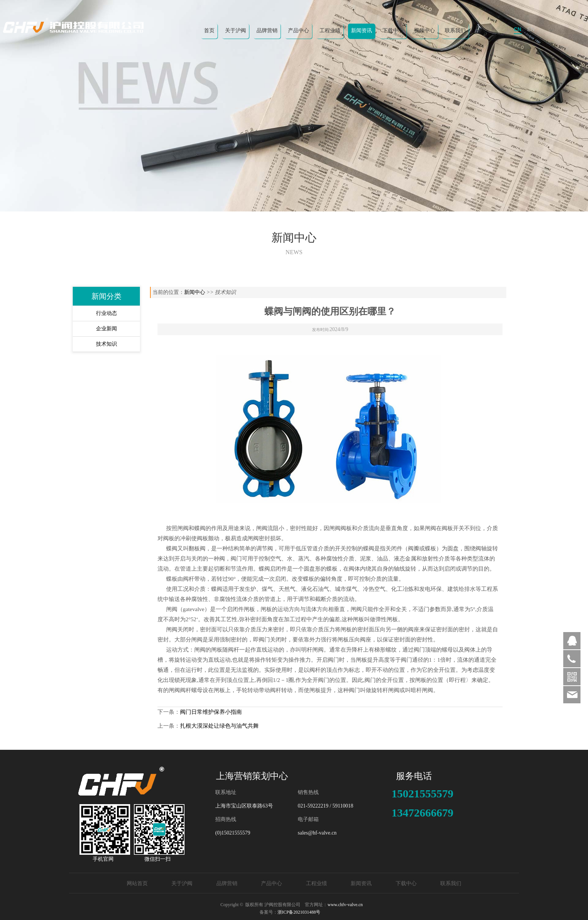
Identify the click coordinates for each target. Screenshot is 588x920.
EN (531, 29)
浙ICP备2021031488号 (299, 912)
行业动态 (106, 313)
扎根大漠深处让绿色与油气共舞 (219, 726)
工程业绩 (330, 31)
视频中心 (424, 31)
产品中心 (298, 31)
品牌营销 (267, 31)
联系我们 (455, 31)
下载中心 (393, 31)
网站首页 (137, 883)
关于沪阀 (235, 31)
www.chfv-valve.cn (345, 905)
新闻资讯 (361, 31)
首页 (209, 31)
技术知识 (106, 344)
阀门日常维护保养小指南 (211, 712)
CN (517, 29)
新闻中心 (195, 292)
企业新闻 (106, 329)
